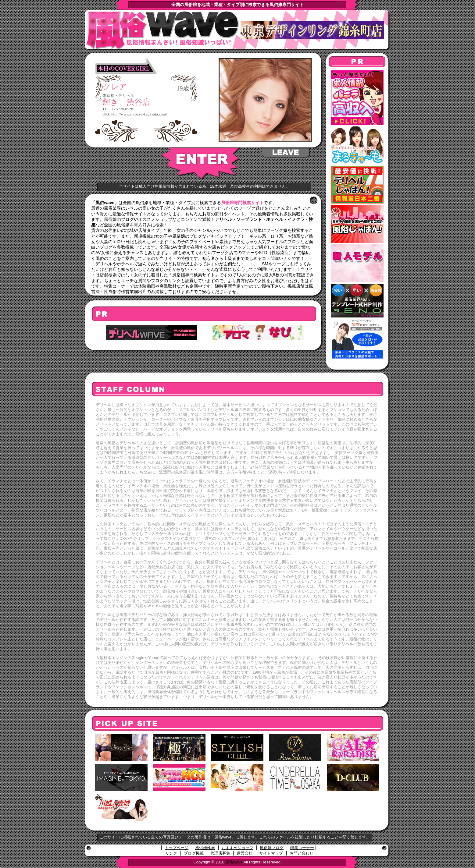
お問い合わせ (302, 853)
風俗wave (234, 862)
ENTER (201, 164)
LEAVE (286, 153)
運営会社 (245, 853)
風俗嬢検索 (205, 848)
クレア (115, 87)
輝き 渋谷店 (126, 102)
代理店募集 (220, 853)
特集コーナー (302, 848)
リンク (171, 853)
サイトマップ (271, 853)
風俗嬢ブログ (272, 848)
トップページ (177, 848)
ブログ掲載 (194, 853)
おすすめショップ (237, 848)
